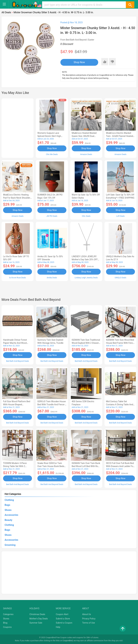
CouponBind (68, 641)
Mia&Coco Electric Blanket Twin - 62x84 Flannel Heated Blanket (120, 136)
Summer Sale (36, 623)
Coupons (7, 627)
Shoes (8, 510)
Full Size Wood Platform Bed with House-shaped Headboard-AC (17, 405)
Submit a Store (63, 619)
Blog (5, 623)
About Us (87, 614)
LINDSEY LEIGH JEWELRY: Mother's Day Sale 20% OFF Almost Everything (85, 260)
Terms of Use (89, 623)
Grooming (10, 545)
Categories (8, 614)
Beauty (8, 520)
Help (58, 627)
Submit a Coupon (64, 623)
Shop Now (79, 62)
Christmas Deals (37, 614)
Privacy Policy (89, 619)
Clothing (9, 500)
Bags (7, 505)
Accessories (11, 515)
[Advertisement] (18, 128)
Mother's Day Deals (39, 619)
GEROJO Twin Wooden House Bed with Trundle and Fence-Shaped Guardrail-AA (51, 405)
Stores (6, 619)
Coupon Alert (62, 614)
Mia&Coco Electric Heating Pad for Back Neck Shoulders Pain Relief (17, 198)
